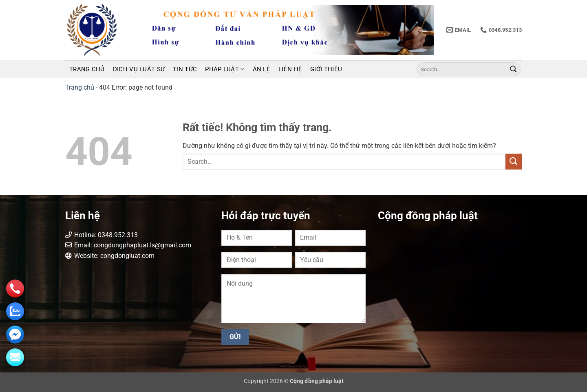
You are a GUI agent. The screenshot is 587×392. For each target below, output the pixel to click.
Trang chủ (87, 69)
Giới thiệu (326, 69)
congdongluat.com (127, 256)
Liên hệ (290, 69)
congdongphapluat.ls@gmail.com (142, 245)
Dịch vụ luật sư (139, 69)
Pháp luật (225, 69)
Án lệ (262, 69)
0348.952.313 (118, 235)
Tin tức (185, 69)
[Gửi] (513, 69)
